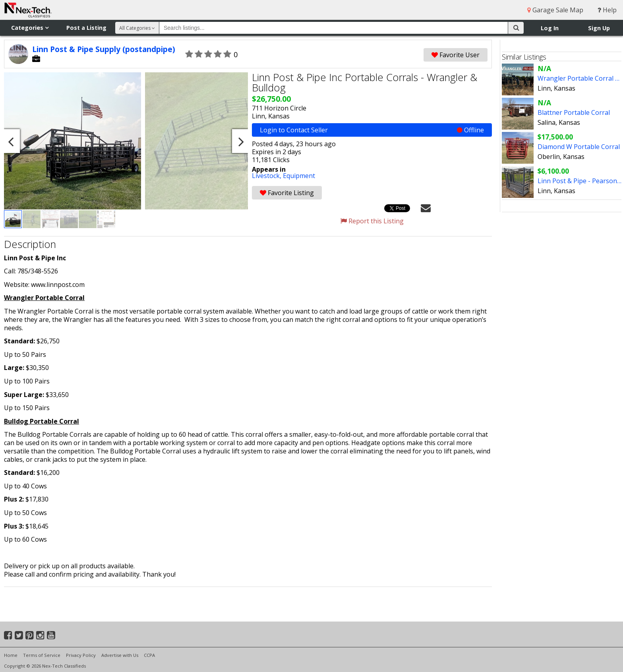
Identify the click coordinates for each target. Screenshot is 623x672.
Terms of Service (42, 655)
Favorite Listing (287, 193)
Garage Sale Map (555, 10)
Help (607, 10)
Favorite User (456, 55)
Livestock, (267, 176)
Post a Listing (86, 28)
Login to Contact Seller (372, 130)
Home (11, 655)
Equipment (299, 176)
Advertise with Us (120, 655)
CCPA (149, 655)
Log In (550, 28)
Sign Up (599, 28)
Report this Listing (372, 221)
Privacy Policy (81, 655)
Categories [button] (30, 28)
